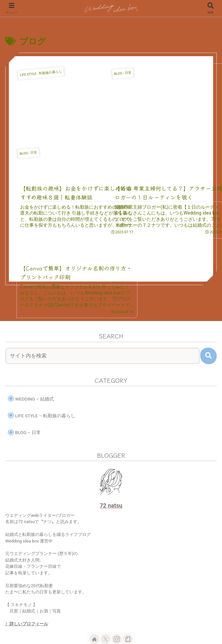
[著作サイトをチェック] (94, 579)
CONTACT (183, 613)
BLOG (111, 613)
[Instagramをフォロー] (117, 579)
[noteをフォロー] (128, 579)
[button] (209, 295)
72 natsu (111, 445)
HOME (39, 613)
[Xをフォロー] (106, 579)
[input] (103, 295)
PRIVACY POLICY (111, 623)
